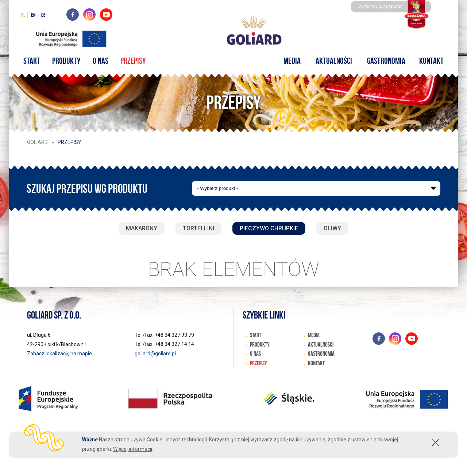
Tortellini (198, 228)
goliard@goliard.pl (155, 354)
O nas (106, 61)
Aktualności (331, 61)
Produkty (73, 61)
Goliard (37, 142)
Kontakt (423, 61)
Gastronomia (380, 61)
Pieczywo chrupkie (269, 228)
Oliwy (332, 228)
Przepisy (136, 61)
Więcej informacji (133, 449)
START (40, 61)
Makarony (142, 228)
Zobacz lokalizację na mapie (59, 354)
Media (293, 61)
